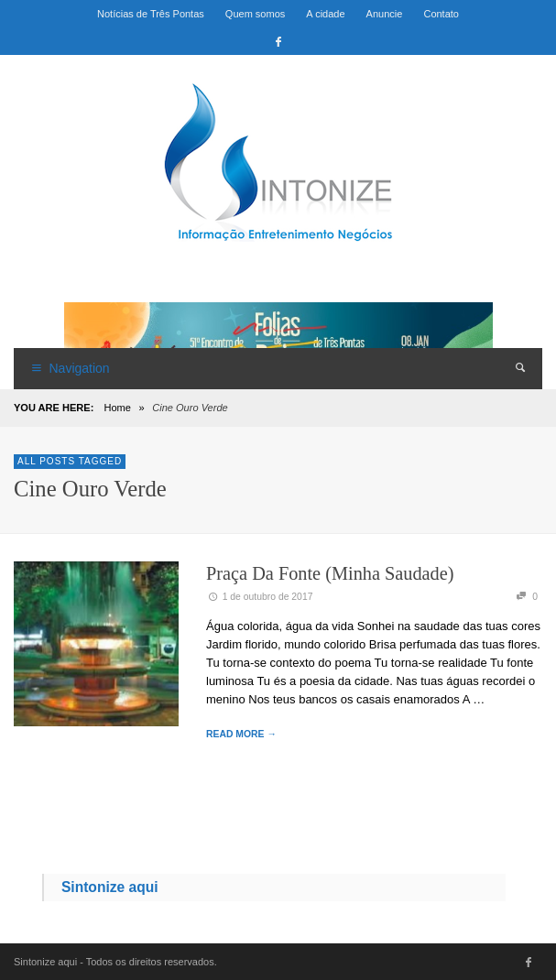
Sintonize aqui (110, 887)
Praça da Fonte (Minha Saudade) (330, 573)
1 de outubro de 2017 (259, 597)
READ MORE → (241, 734)
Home (117, 408)
